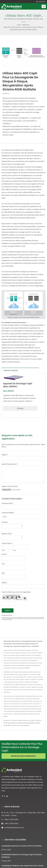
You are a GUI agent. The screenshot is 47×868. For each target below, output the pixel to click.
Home (19, 25)
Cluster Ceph (7, 723)
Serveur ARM (7, 725)
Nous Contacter (25, 725)
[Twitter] (5, 796)
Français (42, 2)
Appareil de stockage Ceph (18, 723)
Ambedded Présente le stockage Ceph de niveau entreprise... (22, 856)
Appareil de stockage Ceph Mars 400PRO (18, 385)
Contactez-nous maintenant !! (23, 756)
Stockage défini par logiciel (33, 723)
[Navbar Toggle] (44, 6)
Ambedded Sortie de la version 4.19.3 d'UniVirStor (22, 846)
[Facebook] (2, 796)
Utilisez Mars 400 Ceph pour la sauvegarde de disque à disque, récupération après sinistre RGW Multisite (24, 28)
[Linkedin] (7, 796)
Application (26, 25)
